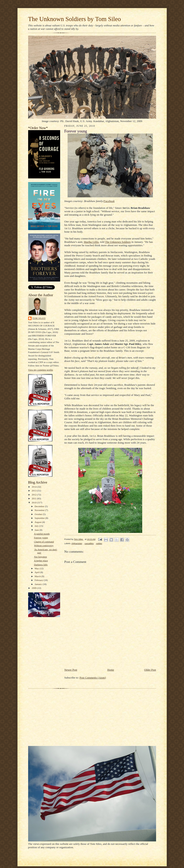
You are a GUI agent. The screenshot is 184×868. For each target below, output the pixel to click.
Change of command (44, 542)
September (40, 518)
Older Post (150, 670)
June (37, 530)
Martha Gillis (91, 242)
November (40, 510)
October (39, 514)
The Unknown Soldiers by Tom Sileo (75, 19)
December (40, 506)
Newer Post (71, 670)
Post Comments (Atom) (93, 678)
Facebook (109, 201)
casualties (89, 543)
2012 (34, 495)
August (38, 522)
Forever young (41, 538)
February (39, 580)
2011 (34, 498)
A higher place (41, 561)
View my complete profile (41, 370)
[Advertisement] (114, 658)
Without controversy (44, 545)
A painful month (42, 534)
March (38, 576)
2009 (34, 588)
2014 (34, 487)
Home (111, 670)
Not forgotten (40, 557)
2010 (34, 502)
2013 (34, 491)
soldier (99, 543)
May (37, 568)
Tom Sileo (39, 318)
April (37, 572)
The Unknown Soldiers (118, 242)
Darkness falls (41, 565)
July (37, 526)
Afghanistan (77, 543)
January (39, 584)
